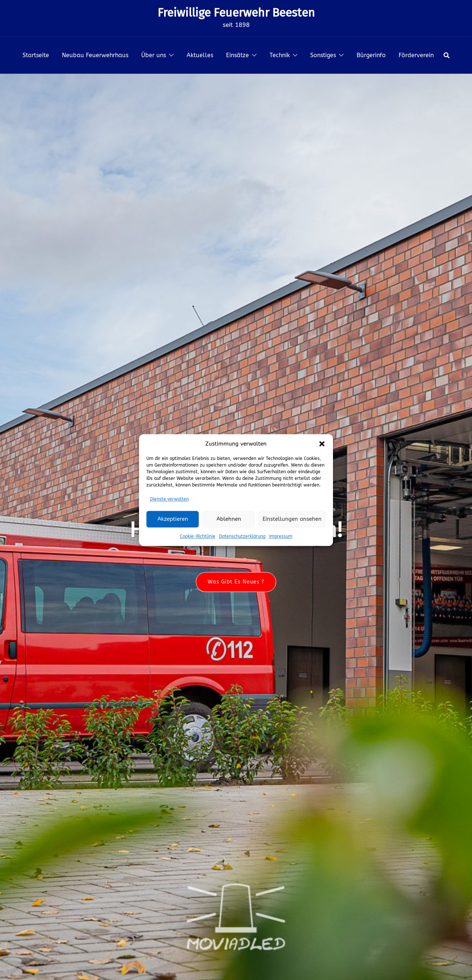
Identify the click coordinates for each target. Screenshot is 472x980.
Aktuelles (200, 55)
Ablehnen (229, 519)
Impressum (281, 536)
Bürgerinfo (371, 55)
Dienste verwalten (169, 499)
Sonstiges (323, 55)
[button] (322, 444)
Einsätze (237, 55)
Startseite (36, 55)
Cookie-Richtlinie (198, 536)
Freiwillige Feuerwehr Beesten (236, 13)
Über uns (154, 55)
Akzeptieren (173, 519)
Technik (280, 55)
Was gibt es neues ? (236, 582)
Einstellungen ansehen (292, 519)
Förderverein (416, 55)
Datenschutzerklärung (242, 536)
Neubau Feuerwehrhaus (95, 55)
